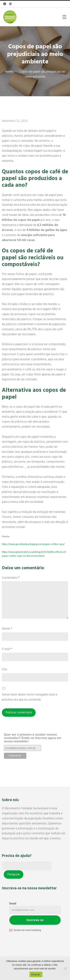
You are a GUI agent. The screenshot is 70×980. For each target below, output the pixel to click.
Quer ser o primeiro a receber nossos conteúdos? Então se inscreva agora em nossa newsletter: (33, 738)
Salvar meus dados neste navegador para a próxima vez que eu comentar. (30, 697)
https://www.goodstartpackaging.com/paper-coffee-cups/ (33, 544)
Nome (7, 629)
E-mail (7, 649)
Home (9, 72)
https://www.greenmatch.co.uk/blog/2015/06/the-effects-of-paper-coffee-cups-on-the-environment (34, 554)
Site (4, 669)
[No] (65, 968)
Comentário (11, 578)
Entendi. (36, 974)
